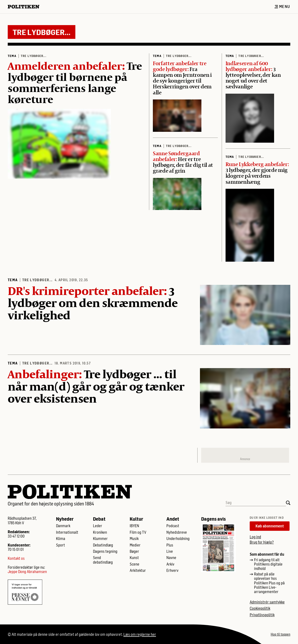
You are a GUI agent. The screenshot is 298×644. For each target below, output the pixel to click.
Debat (99, 519)
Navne (171, 558)
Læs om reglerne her (140, 634)
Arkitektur (138, 570)
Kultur (136, 519)
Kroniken (100, 532)
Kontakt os (16, 558)
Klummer (100, 539)
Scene (135, 564)
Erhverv (172, 570)
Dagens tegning (105, 551)
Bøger (134, 551)
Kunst (134, 558)
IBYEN (134, 526)
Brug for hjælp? (262, 542)
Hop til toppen (280, 634)
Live (170, 551)
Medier (135, 545)
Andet (173, 519)
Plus (170, 545)
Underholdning (178, 539)
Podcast (173, 526)
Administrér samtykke (267, 602)
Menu (282, 7)
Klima (61, 539)
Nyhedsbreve (177, 532)
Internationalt (67, 532)
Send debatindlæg (103, 560)
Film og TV (138, 532)
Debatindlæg (103, 545)
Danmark (63, 526)
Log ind (255, 537)
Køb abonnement (270, 526)
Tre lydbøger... (34, 56)
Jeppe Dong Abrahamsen (27, 572)
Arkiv (170, 564)
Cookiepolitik (260, 608)
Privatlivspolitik (262, 615)
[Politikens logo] (25, 7)
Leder (98, 526)
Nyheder (65, 519)
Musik (134, 539)
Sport (60, 545)
